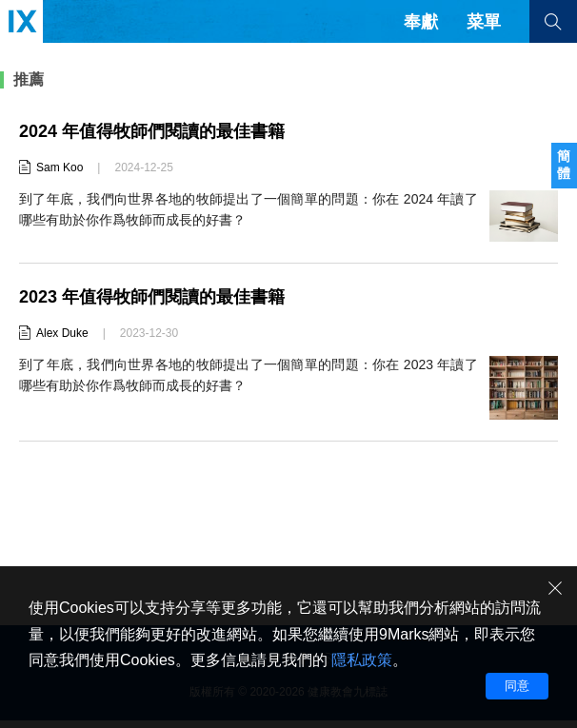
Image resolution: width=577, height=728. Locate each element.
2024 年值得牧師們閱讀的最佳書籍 (152, 131)
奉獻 (421, 22)
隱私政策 (362, 660)
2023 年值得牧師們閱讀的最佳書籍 (152, 297)
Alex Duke (62, 333)
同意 (517, 686)
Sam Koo (60, 167)
